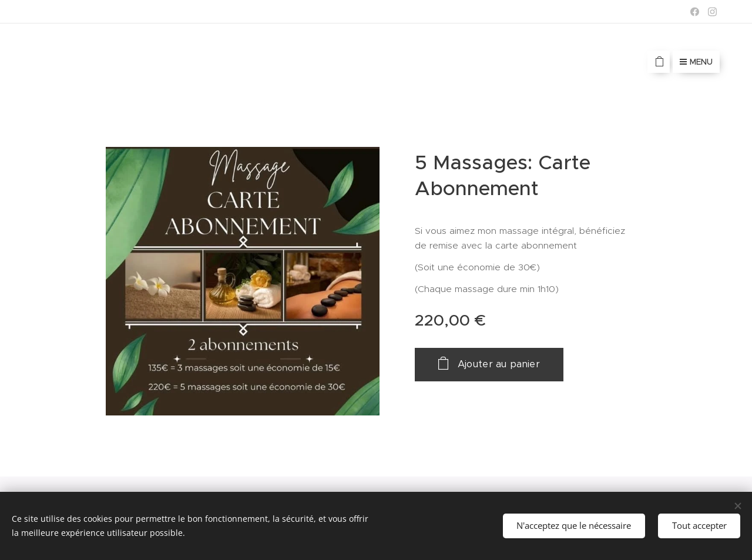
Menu (696, 62)
